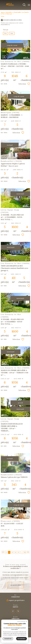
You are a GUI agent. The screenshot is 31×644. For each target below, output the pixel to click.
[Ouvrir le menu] (29, 5)
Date (12, 33)
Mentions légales (13, 630)
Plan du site (6, 630)
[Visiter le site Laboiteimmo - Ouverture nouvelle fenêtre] (16, 635)
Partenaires (21, 630)
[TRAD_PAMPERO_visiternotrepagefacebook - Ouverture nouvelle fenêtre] (13, 611)
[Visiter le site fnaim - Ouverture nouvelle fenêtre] (8, 622)
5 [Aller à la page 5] (19, 552)
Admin (26, 630)
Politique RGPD (17, 631)
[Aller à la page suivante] (28, 552)
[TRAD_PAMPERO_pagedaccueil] (11, 6)
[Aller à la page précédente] (3, 552)
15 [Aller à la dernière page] (25, 552)
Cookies (24, 631)
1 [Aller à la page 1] (6, 552)
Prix (5, 33)
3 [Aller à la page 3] (12, 552)
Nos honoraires (9, 631)
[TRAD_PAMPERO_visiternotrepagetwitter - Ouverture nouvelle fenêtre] (18, 611)
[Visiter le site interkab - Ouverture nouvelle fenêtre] (18, 622)
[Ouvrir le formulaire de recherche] (24, 5)
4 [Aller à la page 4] (15, 552)
